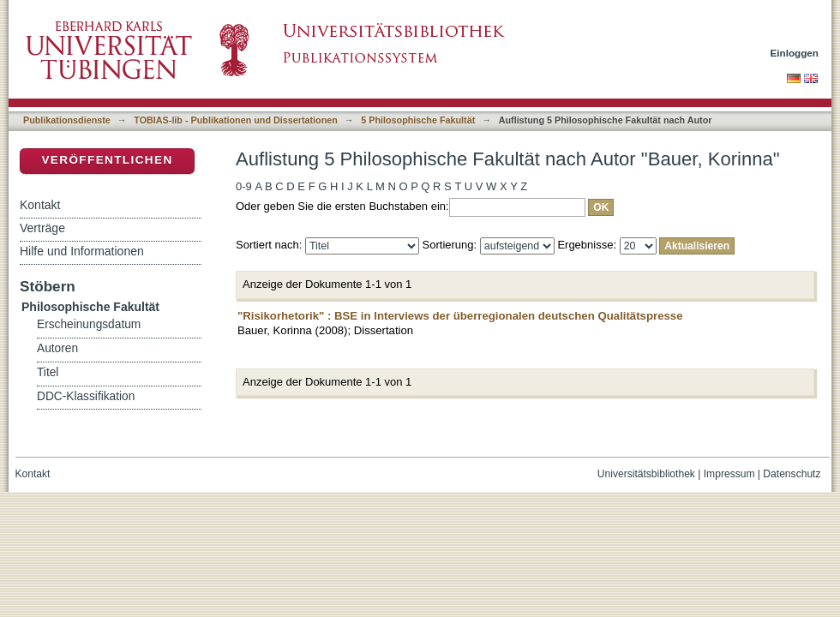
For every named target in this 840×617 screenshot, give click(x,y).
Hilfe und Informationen (82, 251)
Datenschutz (792, 474)
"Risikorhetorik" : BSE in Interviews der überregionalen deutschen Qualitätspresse (460, 316)
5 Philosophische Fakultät (418, 120)
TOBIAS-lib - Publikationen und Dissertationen (236, 120)
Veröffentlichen (107, 160)
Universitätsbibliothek (646, 474)
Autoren (57, 348)
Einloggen (795, 53)
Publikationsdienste (67, 120)
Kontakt (40, 205)
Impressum (729, 474)
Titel (48, 372)
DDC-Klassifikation (86, 396)
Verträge (42, 228)
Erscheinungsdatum (89, 324)
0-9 (244, 186)
